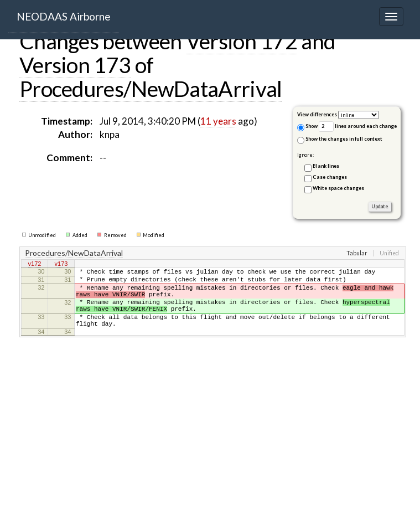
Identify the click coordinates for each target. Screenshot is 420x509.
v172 (35, 265)
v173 (61, 265)
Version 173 (75, 65)
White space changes (338, 188)
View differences (317, 114)
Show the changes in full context (340, 140)
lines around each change (358, 127)
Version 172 (242, 41)
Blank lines (326, 166)
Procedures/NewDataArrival (151, 89)
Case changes (330, 177)
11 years (218, 121)
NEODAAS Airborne (64, 16)
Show (307, 127)
